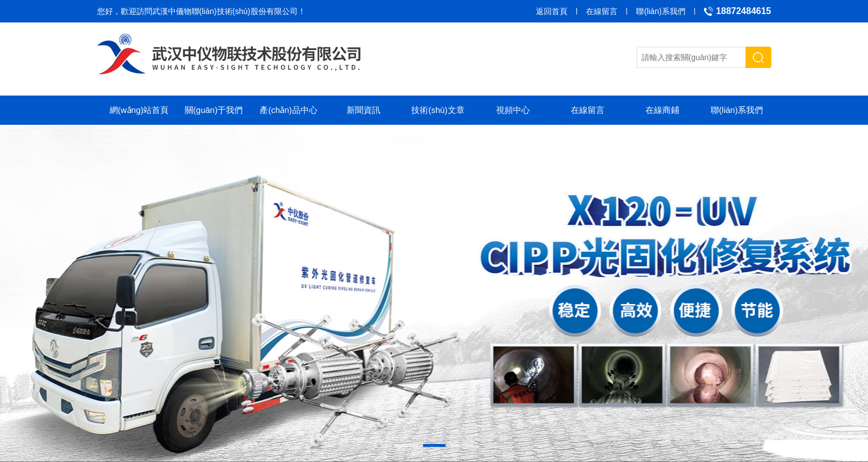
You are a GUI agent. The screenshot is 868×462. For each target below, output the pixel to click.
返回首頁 (552, 11)
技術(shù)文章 (438, 110)
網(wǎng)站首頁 (139, 110)
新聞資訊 (363, 110)
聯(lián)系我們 (660, 11)
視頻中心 (513, 110)
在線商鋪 (662, 110)
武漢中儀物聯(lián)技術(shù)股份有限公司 (225, 11)
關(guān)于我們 (214, 110)
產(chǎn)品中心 (288, 110)
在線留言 (602, 11)
